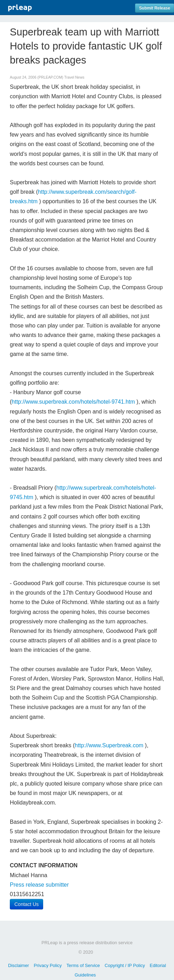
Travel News (74, 77)
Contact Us (26, 904)
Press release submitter (39, 885)
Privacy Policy (48, 965)
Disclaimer (19, 965)
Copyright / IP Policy (125, 965)
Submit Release (155, 8)
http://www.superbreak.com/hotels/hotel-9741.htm (73, 402)
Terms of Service (83, 965)
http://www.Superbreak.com (109, 745)
